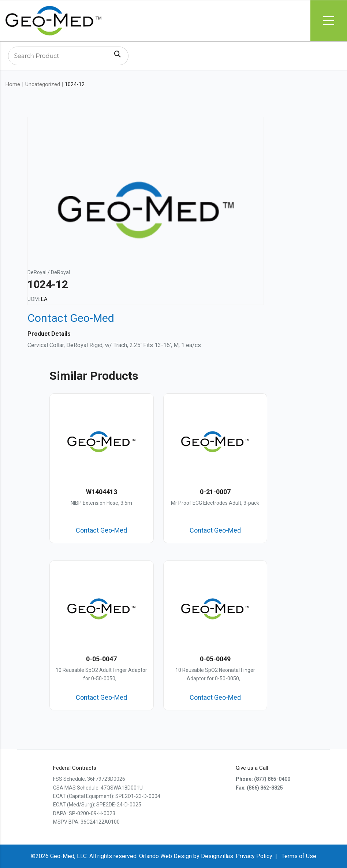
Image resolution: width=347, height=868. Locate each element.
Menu (329, 21)
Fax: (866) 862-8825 (259, 788)
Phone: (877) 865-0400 (263, 779)
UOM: (34, 299)
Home (13, 84)
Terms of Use (299, 856)
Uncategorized (43, 84)
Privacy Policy (254, 856)
